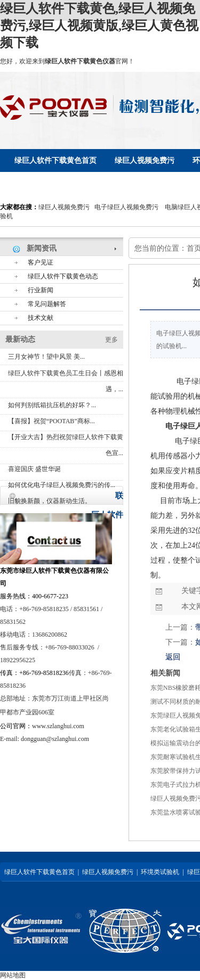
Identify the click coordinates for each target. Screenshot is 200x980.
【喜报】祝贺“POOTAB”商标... (51, 421)
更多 (111, 340)
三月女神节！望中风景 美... (46, 357)
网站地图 (13, 975)
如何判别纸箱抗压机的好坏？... (52, 405)
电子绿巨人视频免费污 (126, 207)
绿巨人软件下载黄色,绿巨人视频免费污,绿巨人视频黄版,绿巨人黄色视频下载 (99, 26)
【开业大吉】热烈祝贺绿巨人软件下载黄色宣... (66, 445)
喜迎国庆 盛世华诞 (34, 469)
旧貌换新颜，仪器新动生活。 (50, 501)
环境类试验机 (160, 872)
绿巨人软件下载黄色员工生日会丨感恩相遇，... (66, 381)
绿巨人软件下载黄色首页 (39, 872)
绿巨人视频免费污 (64, 207)
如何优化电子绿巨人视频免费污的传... (62, 485)
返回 (173, 657)
